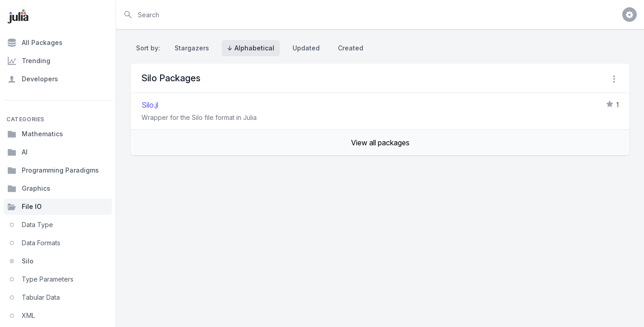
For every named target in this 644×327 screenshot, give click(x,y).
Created (351, 48)
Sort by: (150, 48)
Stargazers (192, 48)
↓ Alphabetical (251, 48)
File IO (24, 207)
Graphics (29, 188)
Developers (33, 79)
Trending (29, 61)
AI (17, 152)
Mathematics (35, 134)
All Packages (35, 43)
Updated (306, 48)
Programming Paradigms (53, 170)
